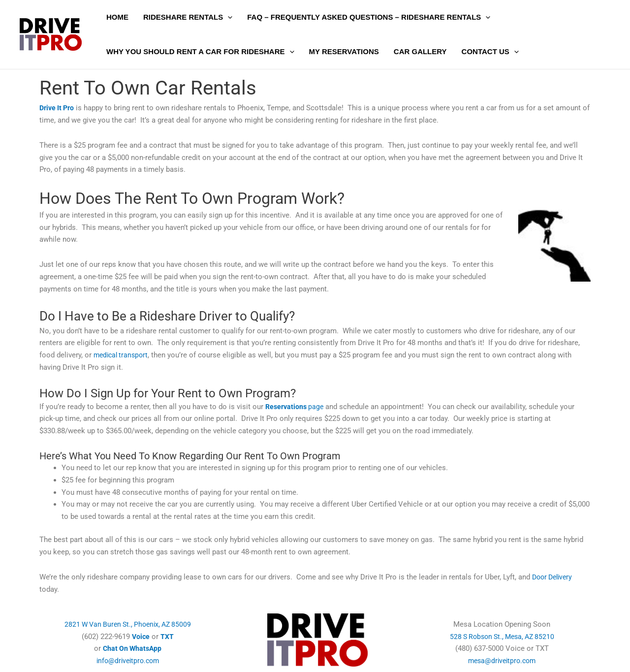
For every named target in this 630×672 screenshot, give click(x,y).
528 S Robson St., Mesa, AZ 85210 (502, 637)
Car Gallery (420, 51)
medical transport (123, 355)
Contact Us (490, 52)
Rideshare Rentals (188, 17)
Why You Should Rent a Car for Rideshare (200, 52)
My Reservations (344, 51)
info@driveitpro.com (128, 661)
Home (117, 17)
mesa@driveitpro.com (502, 661)
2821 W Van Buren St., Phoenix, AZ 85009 (128, 624)
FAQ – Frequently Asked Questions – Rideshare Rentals (369, 17)
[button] (228, 17)
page (296, 407)
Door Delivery (554, 577)
